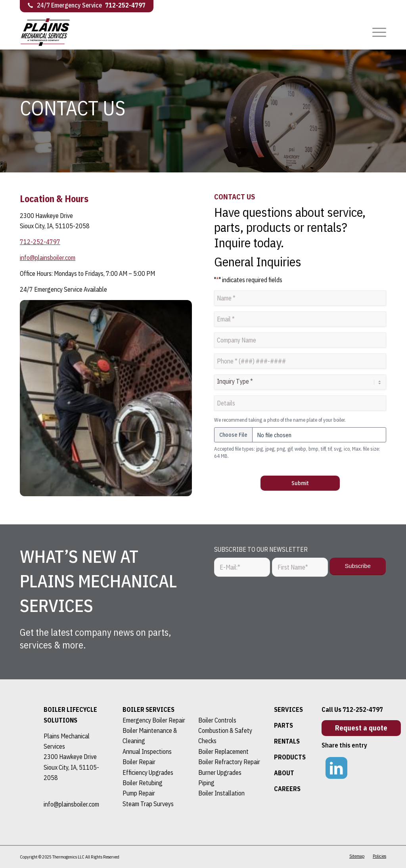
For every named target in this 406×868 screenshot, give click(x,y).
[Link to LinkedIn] (336, 768)
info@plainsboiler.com (48, 258)
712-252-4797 (125, 5)
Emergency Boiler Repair (154, 720)
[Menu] (377, 32)
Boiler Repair (139, 762)
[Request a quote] (361, 728)
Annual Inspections (147, 751)
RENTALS (287, 741)
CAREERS (287, 789)
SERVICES (288, 709)
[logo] (51, 38)
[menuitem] (377, 32)
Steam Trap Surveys (148, 804)
